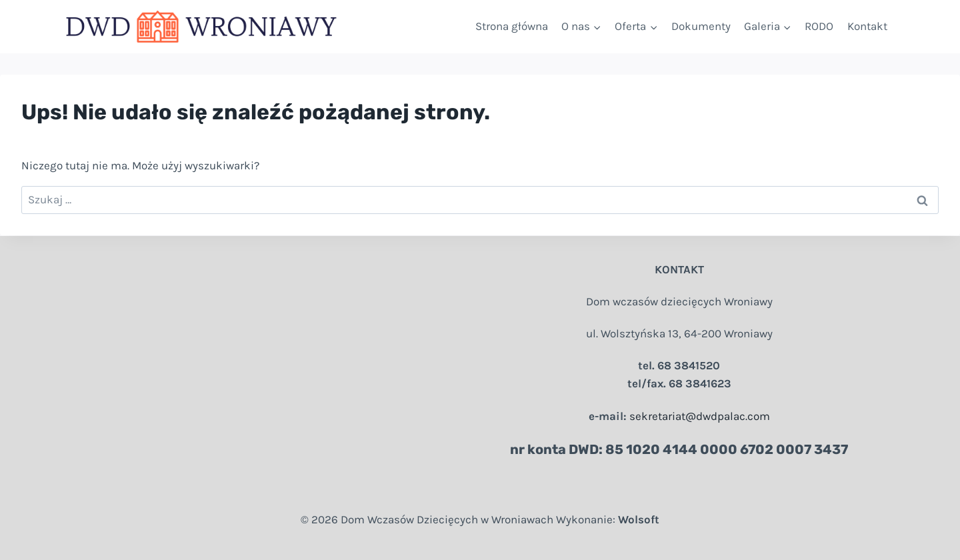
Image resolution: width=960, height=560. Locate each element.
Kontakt (867, 26)
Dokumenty (701, 26)
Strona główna (512, 26)
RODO (819, 26)
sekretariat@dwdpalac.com (700, 416)
